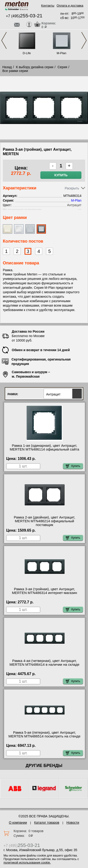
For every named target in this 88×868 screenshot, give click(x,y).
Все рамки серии (15, 71)
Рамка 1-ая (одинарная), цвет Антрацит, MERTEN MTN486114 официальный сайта (45, 447)
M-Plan (61, 53)
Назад (7, 67)
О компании (18, 823)
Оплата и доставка (70, 6)
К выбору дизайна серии (35, 67)
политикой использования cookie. (27, 862)
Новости (73, 823)
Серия (62, 67)
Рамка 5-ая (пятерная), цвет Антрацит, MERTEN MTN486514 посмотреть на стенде (44, 734)
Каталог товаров (47, 823)
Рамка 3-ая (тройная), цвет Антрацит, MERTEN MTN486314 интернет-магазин (45, 591)
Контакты (48, 6)
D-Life (27, 53)
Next (84, 40)
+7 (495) (24, 16)
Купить (61, 175)
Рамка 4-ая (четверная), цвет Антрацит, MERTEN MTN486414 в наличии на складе (45, 663)
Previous (4, 40)
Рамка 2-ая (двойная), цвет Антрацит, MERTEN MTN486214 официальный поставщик (44, 521)
